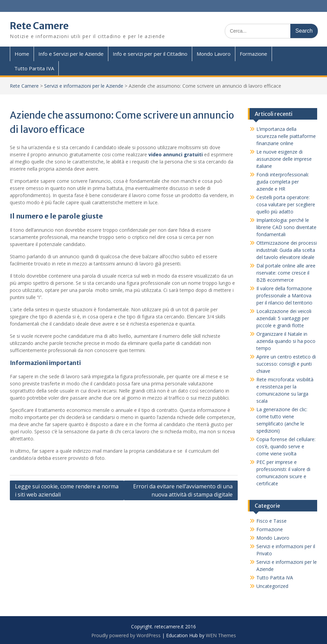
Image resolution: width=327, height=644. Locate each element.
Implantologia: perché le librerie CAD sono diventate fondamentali (286, 227)
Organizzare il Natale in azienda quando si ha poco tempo (286, 341)
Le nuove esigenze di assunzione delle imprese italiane (284, 159)
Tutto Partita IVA (34, 68)
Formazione (253, 54)
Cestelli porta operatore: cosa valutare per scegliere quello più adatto (286, 204)
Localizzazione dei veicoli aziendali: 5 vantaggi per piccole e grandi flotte (284, 318)
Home (22, 54)
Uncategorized (272, 586)
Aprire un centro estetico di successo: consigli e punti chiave (286, 364)
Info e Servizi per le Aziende (71, 54)
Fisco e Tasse (271, 521)
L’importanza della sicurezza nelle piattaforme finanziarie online (286, 136)
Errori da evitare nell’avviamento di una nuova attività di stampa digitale (183, 490)
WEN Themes (221, 635)
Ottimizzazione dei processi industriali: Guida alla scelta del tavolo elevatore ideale (287, 250)
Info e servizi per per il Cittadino (150, 54)
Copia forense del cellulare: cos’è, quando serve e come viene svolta (286, 446)
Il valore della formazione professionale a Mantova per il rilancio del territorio (284, 295)
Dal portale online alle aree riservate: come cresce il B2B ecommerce (286, 273)
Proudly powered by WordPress (126, 635)
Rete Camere (39, 26)
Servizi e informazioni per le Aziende (84, 86)
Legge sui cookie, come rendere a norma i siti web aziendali (67, 490)
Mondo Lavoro (214, 54)
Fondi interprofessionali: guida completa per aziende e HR (283, 182)
